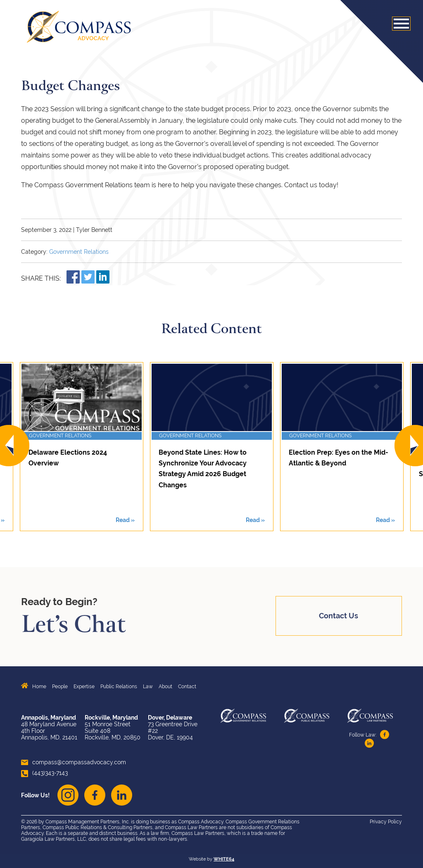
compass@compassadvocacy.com (74, 762)
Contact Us (339, 616)
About (165, 687)
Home (39, 687)
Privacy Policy (386, 822)
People (60, 687)
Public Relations (119, 687)
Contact (187, 687)
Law (148, 687)
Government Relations (79, 252)
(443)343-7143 (44, 773)
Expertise (84, 687)
